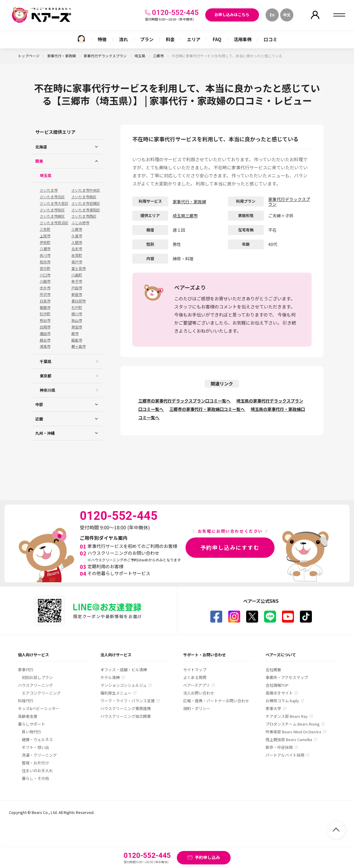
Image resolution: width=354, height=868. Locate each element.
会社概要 (273, 670)
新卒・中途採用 (279, 747)
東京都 (46, 376)
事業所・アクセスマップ (287, 677)
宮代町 (45, 268)
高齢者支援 (28, 716)
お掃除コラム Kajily (282, 701)
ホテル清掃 (110, 677)
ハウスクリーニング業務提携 (126, 708)
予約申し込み (207, 857)
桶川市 (77, 314)
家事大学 (273, 708)
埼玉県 (140, 56)
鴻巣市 (45, 346)
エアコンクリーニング (41, 693)
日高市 (45, 301)
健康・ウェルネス (37, 739)
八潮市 (45, 249)
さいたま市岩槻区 (86, 203)
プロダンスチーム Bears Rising (293, 724)
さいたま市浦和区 (86, 210)
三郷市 (159, 56)
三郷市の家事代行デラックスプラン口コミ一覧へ (185, 401)
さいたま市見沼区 (54, 223)
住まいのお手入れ (37, 771)
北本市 (77, 249)
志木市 (45, 288)
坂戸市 (77, 262)
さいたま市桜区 (52, 210)
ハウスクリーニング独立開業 (126, 716)
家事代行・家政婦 (62, 56)
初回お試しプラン (37, 677)
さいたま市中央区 (86, 190)
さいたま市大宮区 (54, 203)
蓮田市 (45, 334)
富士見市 (79, 268)
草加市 (77, 327)
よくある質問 (195, 677)
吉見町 (77, 255)
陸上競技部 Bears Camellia (289, 739)
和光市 (45, 262)
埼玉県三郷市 (185, 216)
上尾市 (45, 236)
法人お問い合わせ (199, 693)
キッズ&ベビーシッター (39, 708)
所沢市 (45, 294)
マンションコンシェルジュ (124, 685)
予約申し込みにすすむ (230, 547)
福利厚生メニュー (116, 693)
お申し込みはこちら (232, 14)
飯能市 (77, 340)
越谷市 (45, 340)
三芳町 (45, 229)
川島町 (77, 275)
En (272, 15)
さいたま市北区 (52, 197)
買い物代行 (32, 732)
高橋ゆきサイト (279, 693)
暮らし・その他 (35, 778)
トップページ (29, 56)
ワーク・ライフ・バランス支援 (128, 701)
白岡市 (45, 327)
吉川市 (45, 255)
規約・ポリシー (197, 708)
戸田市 (77, 288)
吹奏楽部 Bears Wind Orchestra (293, 732)
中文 (287, 15)
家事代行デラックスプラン (106, 56)
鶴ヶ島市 (79, 346)
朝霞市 (45, 308)
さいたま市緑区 (52, 216)
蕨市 (75, 334)
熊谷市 (45, 320)
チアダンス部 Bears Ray (287, 716)
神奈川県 (47, 390)
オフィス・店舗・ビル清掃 (124, 670)
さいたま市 (49, 190)
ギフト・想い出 (35, 747)
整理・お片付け (35, 763)
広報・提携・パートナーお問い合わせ (216, 701)
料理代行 (26, 701)
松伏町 (45, 314)
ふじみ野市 (80, 223)
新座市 (77, 294)
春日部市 (79, 301)
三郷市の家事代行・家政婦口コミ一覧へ (207, 409)
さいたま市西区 (84, 216)
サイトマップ (195, 670)
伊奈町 (45, 242)
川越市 (45, 281)
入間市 (77, 242)
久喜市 (77, 236)
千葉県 (46, 361)
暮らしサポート (32, 724)
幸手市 (77, 281)
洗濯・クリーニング (39, 755)
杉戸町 (77, 308)
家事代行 (26, 670)
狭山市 (77, 320)
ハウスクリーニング (35, 685)
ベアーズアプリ (196, 685)
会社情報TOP (277, 685)
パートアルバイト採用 (285, 755)
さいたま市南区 (84, 197)
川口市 (45, 275)
